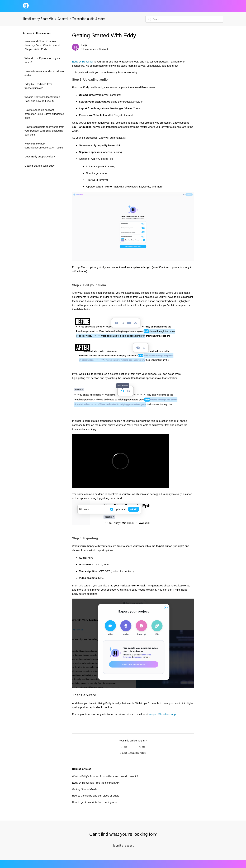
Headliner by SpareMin (38, 19)
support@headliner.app (162, 714)
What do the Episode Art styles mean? (42, 60)
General (63, 19)
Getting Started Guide (85, 789)
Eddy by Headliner (83, 62)
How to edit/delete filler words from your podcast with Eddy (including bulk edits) (44, 131)
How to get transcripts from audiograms (95, 802)
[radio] (124, 747)
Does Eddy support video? (40, 156)
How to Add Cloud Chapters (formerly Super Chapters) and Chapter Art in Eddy (42, 45)
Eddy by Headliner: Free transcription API (39, 86)
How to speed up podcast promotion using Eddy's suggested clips (44, 114)
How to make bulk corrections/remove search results (44, 146)
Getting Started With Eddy (39, 166)
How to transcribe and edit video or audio (45, 73)
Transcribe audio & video (89, 19)
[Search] (184, 19)
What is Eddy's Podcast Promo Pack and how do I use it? (42, 99)
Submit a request (123, 845)
